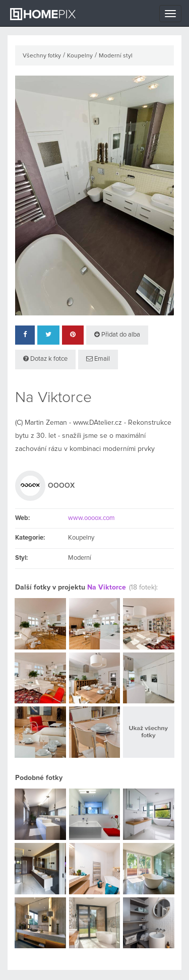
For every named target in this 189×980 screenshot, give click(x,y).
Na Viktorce (107, 587)
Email (98, 359)
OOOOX (61, 486)
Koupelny (80, 56)
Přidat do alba (117, 335)
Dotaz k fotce (45, 359)
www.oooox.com (91, 518)
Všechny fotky (42, 56)
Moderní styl (116, 56)
